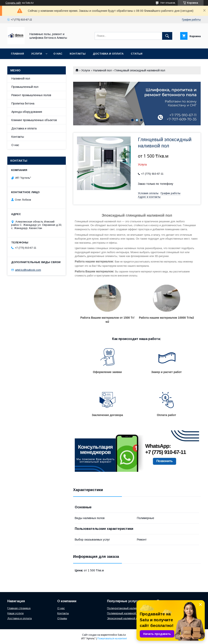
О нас (58, 54)
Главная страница (19, 608)
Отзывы (62, 618)
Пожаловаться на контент (112, 639)
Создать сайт (13, 3)
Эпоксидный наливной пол (124, 618)
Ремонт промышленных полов (31, 95)
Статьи (137, 54)
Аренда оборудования (27, 112)
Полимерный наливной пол (124, 613)
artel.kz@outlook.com (28, 270)
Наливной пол (102, 70)
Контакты (78, 54)
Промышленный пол (25, 87)
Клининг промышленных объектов (34, 120)
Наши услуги (15, 613)
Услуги (37, 54)
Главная (17, 54)
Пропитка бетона (23, 103)
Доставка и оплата (108, 54)
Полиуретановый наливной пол (127, 608)
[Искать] (167, 36)
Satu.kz (122, 635)
